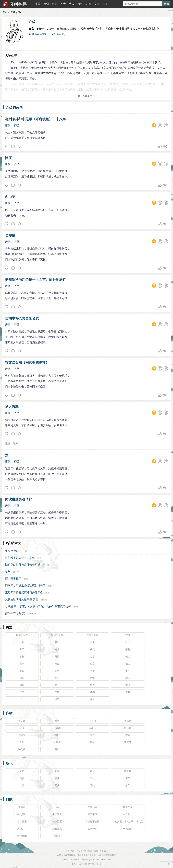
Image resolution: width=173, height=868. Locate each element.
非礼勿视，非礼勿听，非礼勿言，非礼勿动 (128, 822)
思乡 (57, 685)
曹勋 (26, 579)
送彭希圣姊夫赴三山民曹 (20, 558)
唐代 (8, 125)
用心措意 (57, 829)
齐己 (32, 21)
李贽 (57, 721)
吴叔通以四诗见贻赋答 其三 (22, 599)
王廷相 (57, 728)
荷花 (92, 649)
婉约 (57, 699)
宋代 (128, 778)
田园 (57, 664)
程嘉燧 (128, 721)
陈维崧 (76, 607)
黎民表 (51, 586)
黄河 (22, 664)
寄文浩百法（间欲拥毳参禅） (27, 362)
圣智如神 (92, 807)
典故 (72, 4)
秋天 (128, 642)
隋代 (22, 778)
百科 (80, 4)
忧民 (22, 699)
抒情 (92, 678)
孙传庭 (22, 749)
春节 (57, 671)
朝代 (9, 763)
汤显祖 (92, 721)
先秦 (22, 771)
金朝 (22, 785)
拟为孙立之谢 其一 (16, 613)
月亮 (57, 656)
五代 (92, 778)
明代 (92, 785)
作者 (63, 4)
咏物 (22, 642)
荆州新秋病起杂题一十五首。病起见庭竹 (35, 280)
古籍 (89, 4)
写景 (128, 635)
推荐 (38, 4)
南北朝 (128, 771)
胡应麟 (44, 600)
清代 (128, 785)
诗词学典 (18, 4)
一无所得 (128, 829)
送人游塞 (12, 407)
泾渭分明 (92, 829)
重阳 (22, 678)
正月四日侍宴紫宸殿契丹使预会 (24, 592)
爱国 (128, 678)
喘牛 (57, 807)
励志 (22, 692)
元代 (57, 785)
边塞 (8, 443)
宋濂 (22, 728)
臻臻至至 (57, 821)
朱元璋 (22, 721)
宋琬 (128, 735)
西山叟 (10, 197)
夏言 (57, 749)
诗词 (46, 4)
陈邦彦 (57, 735)
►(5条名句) (58, 34)
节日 (22, 671)
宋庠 (47, 593)
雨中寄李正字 (13, 579)
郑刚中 (33, 614)
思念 (92, 685)
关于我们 (104, 851)
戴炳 (39, 558)
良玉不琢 (92, 814)
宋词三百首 (57, 635)
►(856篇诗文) (37, 34)
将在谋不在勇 (92, 821)
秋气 (8, 572)
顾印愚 (16, 572)
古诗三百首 (92, 635)
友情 (57, 692)
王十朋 (24, 551)
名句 (55, 4)
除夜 (8, 158)
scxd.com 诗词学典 (84, 860)
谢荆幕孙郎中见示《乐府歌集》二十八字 (35, 119)
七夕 (92, 671)
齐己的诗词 (14, 107)
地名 (128, 664)
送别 (16, 443)
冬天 (22, 649)
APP (105, 4)
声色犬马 (22, 829)
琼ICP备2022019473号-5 (90, 864)
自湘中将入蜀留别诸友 (22, 318)
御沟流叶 (22, 814)
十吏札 (22, 807)
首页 (5, 12)
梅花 (57, 649)
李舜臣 (92, 728)
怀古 (57, 678)
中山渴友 (57, 814)
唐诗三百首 (22, 635)
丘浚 (22, 742)
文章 (97, 4)
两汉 (57, 771)
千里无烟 (22, 836)
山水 (92, 656)
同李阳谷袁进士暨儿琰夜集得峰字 (25, 586)
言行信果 (22, 821)
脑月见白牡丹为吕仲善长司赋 (23, 565)
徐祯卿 (128, 728)
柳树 (22, 656)
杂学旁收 (128, 807)
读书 (92, 692)
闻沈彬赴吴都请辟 (19, 499)
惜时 (128, 692)
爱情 (128, 685)
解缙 (92, 742)
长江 (128, 656)
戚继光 (22, 735)
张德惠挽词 (12, 551)
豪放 (92, 699)
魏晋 (92, 771)
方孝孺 (57, 742)
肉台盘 (57, 836)
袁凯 (92, 735)
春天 (57, 642)
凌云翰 (46, 565)
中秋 (128, 671)
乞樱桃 (10, 235)
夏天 (92, 642)
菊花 (128, 649)
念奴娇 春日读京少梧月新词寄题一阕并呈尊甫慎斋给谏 (38, 606)
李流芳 (128, 742)
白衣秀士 (128, 814)
